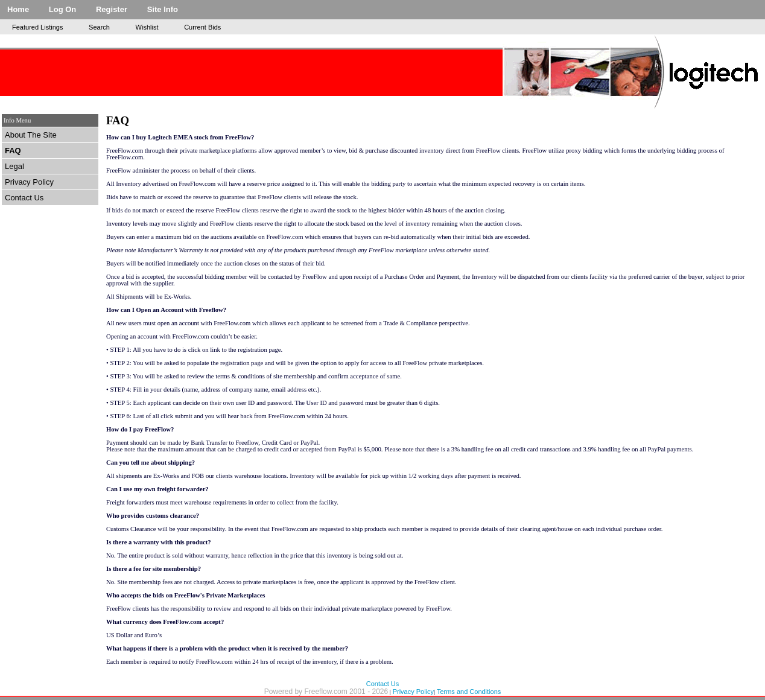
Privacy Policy (29, 182)
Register (112, 9)
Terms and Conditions (469, 692)
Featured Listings (37, 27)
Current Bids (202, 27)
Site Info (163, 9)
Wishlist (147, 27)
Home (18, 9)
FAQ (13, 151)
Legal (14, 166)
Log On (63, 9)
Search (99, 27)
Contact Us (24, 198)
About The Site (31, 135)
